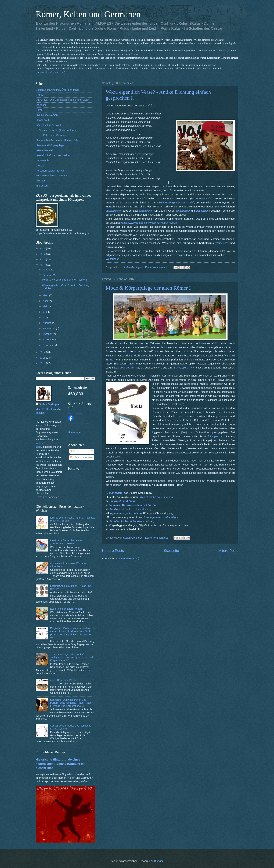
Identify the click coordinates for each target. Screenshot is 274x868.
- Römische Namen (47, 115)
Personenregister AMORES (51, 176)
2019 (43, 363)
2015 (43, 259)
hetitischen (203, 211)
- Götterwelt (42, 120)
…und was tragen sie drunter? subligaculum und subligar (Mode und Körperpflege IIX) (72, 657)
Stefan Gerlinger (49, 404)
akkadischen (146, 211)
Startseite (171, 551)
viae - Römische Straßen (64, 680)
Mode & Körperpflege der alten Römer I (148, 288)
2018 (43, 358)
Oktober (48, 334)
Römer (39, 110)
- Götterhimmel (44, 150)
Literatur (40, 181)
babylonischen (114, 211)
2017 (43, 352)
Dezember (49, 345)
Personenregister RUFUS (50, 171)
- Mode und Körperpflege (50, 145)
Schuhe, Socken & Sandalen (127, 521)
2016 (43, 265)
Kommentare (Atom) (127, 558)
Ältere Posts (229, 551)
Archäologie (42, 161)
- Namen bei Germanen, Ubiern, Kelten (58, 140)
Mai (45, 306)
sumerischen (183, 211)
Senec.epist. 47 (183, 368)
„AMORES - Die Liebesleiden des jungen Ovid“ (62, 100)
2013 (43, 248)
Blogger (158, 861)
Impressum (42, 186)
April (46, 301)
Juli (45, 318)
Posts (75, 451)
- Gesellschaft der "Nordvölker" (53, 155)
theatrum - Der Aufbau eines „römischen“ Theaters (66, 542)
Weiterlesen (112, 259)
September (49, 329)
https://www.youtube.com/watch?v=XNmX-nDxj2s (149, 223)
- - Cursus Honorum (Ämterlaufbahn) (57, 130)
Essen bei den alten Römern (66, 609)
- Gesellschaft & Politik (48, 125)
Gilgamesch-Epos (167, 203)
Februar (48, 275)
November (49, 340)
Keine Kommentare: (157, 267)
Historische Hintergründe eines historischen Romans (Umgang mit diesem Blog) (61, 764)
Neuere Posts (113, 551)
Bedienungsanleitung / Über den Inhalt (57, 90)
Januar (47, 270)
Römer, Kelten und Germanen (88, 14)
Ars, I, (112, 360)
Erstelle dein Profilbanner (79, 424)
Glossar (40, 166)
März (46, 295)
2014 (43, 254)
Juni (45, 312)
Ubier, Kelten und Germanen (52, 135)
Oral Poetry (222, 243)
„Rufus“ (40, 95)
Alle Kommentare (81, 457)
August (47, 323)
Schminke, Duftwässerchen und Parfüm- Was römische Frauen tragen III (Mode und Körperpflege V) (72, 703)
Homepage (74, 432)
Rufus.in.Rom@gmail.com (50, 72)
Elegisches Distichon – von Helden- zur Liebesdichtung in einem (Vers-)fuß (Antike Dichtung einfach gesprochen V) (73, 633)
